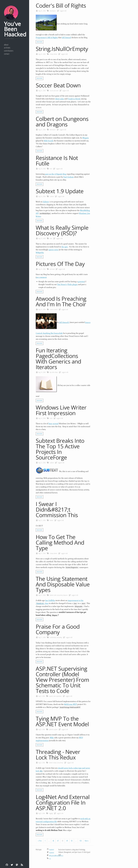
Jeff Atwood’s (64, 322)
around (56, 424)
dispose (65, 595)
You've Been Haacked (15, 29)
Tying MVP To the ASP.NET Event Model (62, 721)
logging (51, 813)
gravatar (81, 282)
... (49, 841)
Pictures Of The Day (60, 264)
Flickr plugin (72, 284)
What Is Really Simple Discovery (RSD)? (62, 230)
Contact (7, 54)
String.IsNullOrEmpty (62, 49)
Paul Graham (68, 177)
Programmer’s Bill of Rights (47, 38)
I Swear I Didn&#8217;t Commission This (57, 509)
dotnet (55, 54)
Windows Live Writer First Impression (61, 410)
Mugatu (86, 138)
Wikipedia (40, 253)
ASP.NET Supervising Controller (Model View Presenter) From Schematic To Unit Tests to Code (62, 680)
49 (67, 841)
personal (56, 91)
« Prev (40, 841)
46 (53, 841)
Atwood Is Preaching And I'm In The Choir (61, 301)
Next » (87, 841)
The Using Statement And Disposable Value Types (63, 584)
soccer (52, 91)
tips (51, 372)
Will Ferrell (48, 141)
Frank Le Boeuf (74, 99)
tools (51, 418)
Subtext (46, 202)
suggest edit (63, 11)
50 (72, 841)
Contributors (9, 51)
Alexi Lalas (60, 99)
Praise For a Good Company (58, 629)
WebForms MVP (70, 704)
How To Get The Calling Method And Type (60, 542)
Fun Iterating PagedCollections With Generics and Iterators (58, 359)
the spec (65, 247)
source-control (54, 309)
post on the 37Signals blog (56, 174)
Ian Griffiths (50, 600)
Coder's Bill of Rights (61, 5)
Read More (40, 42)
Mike (52, 738)
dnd (51, 130)
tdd (53, 372)
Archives (7, 48)
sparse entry (53, 250)
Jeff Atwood (66, 38)
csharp (52, 54)
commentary (53, 637)
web (51, 238)
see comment (41, 277)
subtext (52, 196)
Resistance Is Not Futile (57, 161)
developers (53, 11)
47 (58, 841)
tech (51, 169)
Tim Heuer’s (62, 284)
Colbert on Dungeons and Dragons (62, 121)
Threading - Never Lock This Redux (58, 754)
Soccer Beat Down (58, 85)
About (6, 45)
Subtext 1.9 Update (60, 191)
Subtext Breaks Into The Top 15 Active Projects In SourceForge (60, 449)
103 (81, 841)
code (55, 595)
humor (54, 130)
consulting (59, 637)
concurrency (60, 595)
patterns (51, 729)
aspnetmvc (59, 696)
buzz (50, 424)
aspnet (51, 696)
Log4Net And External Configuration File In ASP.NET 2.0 (63, 802)
